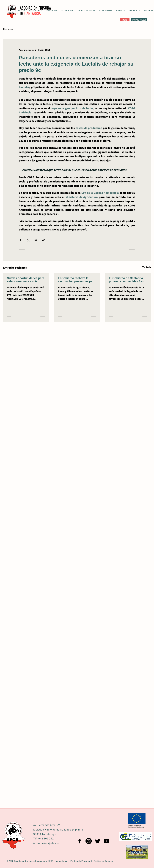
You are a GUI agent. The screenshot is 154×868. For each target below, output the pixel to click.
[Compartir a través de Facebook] (20, 240)
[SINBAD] (125, 20)
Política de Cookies (103, 861)
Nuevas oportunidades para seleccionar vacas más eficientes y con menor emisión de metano (26, 280)
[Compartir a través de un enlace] (43, 240)
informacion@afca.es (46, 843)
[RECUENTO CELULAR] (139, 20)
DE (22, 13)
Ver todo (147, 267)
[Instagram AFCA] (89, 841)
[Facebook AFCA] (80, 841)
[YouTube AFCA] (107, 841)
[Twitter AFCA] (98, 841)
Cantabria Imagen (34, 861)
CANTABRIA (33, 13)
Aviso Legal (62, 861)
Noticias (8, 29)
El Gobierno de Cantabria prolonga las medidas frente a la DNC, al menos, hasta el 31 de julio (128, 280)
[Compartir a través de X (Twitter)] (28, 240)
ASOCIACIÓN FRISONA (35, 8)
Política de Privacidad (81, 861)
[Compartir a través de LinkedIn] (36, 240)
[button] (68, 9)
